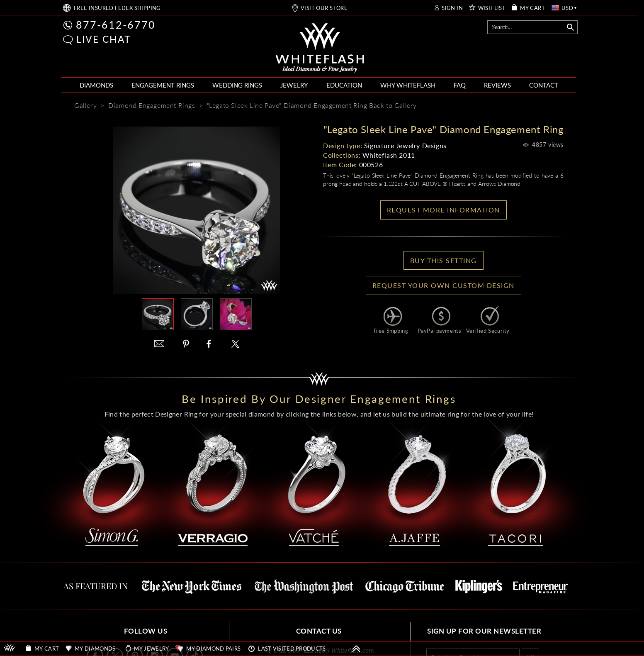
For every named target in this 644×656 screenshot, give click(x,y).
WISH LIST (492, 8)
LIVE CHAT (104, 39)
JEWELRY (294, 85)
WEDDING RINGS (237, 85)
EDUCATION (344, 85)
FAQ (460, 85)
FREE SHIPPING (117, 8)
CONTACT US (319, 631)
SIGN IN (452, 8)
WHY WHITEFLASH (408, 85)
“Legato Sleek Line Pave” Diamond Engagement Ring (418, 175)
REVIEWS (497, 85)
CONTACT (544, 85)
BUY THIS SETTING (444, 260)
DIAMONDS (96, 85)
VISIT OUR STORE (324, 8)
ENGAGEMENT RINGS (163, 85)
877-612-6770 (116, 24)
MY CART (532, 8)
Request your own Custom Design (444, 285)
